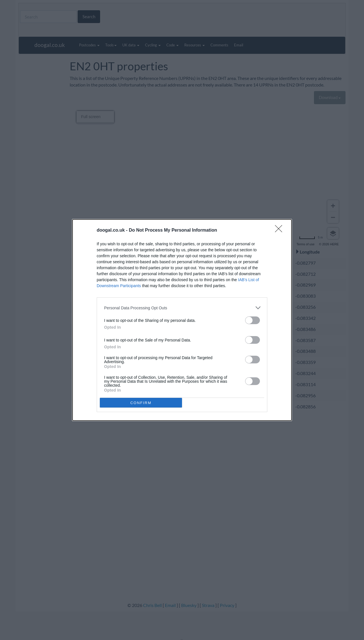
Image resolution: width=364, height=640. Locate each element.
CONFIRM (141, 403)
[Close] (280, 231)
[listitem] (182, 308)
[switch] (253, 320)
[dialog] (182, 320)
